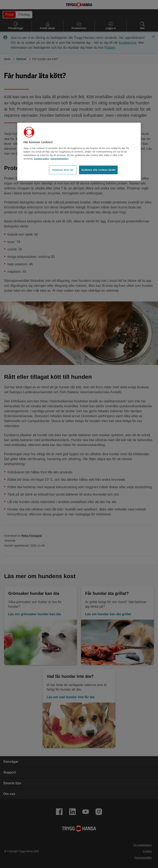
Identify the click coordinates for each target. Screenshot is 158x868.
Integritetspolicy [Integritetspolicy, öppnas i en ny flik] (59, 158)
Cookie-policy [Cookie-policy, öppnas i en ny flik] (42, 158)
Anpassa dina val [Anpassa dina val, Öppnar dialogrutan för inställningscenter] (63, 170)
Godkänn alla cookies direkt (98, 170)
